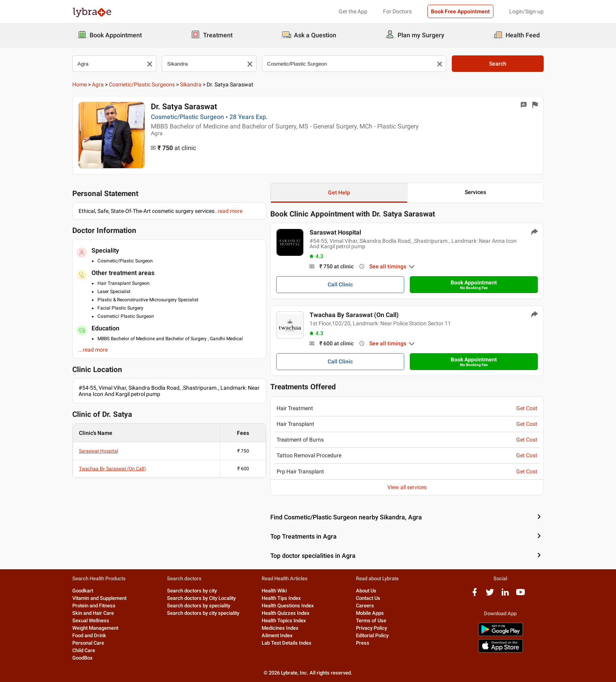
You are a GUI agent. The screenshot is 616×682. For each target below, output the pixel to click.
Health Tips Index (281, 598)
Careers (365, 606)
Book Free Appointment (460, 11)
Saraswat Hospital (99, 451)
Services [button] (475, 192)
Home (80, 84)
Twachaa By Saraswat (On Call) (112, 469)
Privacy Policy (371, 628)
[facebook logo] (475, 595)
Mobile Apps (370, 613)
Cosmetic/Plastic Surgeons (142, 84)
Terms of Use (371, 621)
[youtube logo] (521, 595)
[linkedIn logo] (505, 595)
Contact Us (368, 598)
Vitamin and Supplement (99, 598)
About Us (366, 591)
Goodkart (83, 591)
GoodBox (82, 658)
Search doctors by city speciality (203, 613)
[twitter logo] (490, 595)
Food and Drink (89, 635)
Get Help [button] (339, 192)
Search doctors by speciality (199, 606)
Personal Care (88, 643)
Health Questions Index (288, 606)
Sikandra (191, 84)
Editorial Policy (372, 635)
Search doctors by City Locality (201, 598)
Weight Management (95, 628)
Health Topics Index (284, 621)
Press (363, 643)
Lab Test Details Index (287, 643)
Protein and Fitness (94, 606)
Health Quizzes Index (286, 613)
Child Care (84, 650)
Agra (98, 84)
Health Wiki (274, 591)
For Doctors (397, 11)
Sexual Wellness (91, 621)
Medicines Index (280, 628)
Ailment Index (277, 635)
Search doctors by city (192, 591)
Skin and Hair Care (93, 613)
